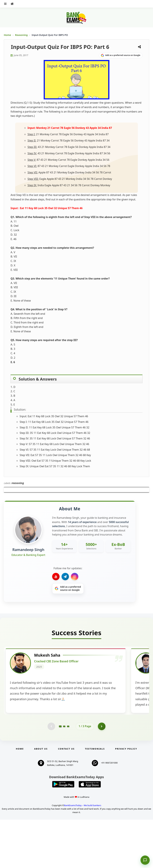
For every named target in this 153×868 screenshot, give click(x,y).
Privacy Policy (126, 797)
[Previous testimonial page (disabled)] (51, 774)
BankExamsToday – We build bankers (83, 854)
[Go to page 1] (60, 774)
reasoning (18, 483)
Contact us (66, 797)
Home (7, 35)
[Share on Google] (121, 55)
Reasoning (21, 35)
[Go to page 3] (68, 774)
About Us (41, 797)
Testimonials (95, 797)
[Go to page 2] (64, 774)
